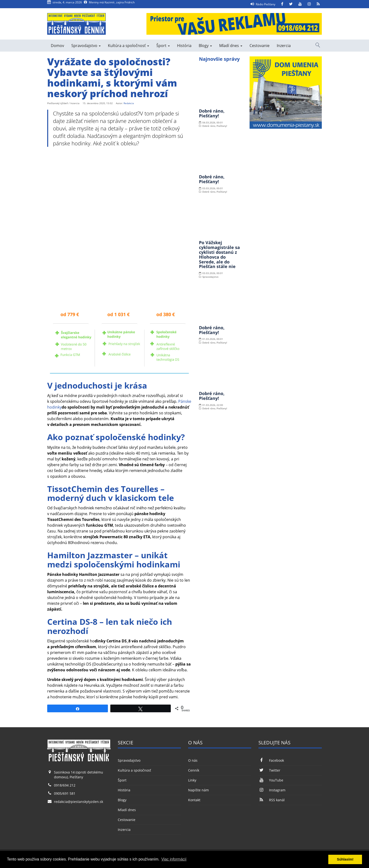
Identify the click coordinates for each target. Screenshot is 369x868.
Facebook (271, 760)
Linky (192, 780)
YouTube (271, 780)
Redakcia (129, 103)
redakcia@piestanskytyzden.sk (79, 802)
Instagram (272, 790)
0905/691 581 (65, 793)
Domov (57, 46)
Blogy (205, 46)
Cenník (194, 770)
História (184, 46)
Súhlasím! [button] (345, 859)
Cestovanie (260, 46)
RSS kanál (271, 800)
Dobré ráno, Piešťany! (212, 113)
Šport (163, 46)
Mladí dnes (231, 46)
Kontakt (194, 800)
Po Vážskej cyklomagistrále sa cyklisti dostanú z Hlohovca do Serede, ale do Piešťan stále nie (219, 254)
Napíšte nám (198, 790)
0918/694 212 (65, 785)
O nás (193, 760)
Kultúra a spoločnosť (128, 46)
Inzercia (284, 46)
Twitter (269, 770)
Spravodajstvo (86, 46)
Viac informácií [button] (174, 859)
